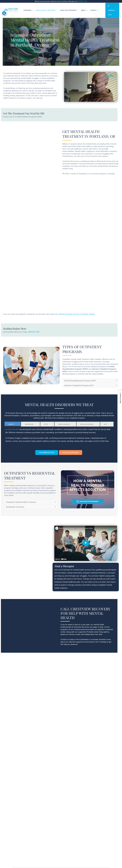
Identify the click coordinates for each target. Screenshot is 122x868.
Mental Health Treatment (47, 8)
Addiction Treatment (69, 8)
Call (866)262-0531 (47, 453)
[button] (32, 8)
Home (12, 28)
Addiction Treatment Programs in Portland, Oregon (29, 28)
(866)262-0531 (82, 1)
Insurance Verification (71, 453)
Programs (28, 8)
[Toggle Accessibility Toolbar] (4, 13)
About (84, 8)
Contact (94, 8)
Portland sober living (95, 632)
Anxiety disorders (12, 429)
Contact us (65, 639)
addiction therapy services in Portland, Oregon (76, 314)
